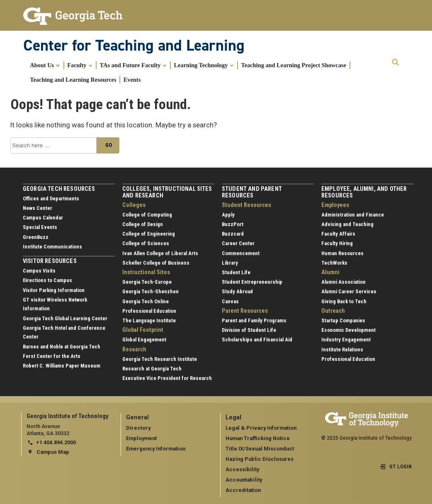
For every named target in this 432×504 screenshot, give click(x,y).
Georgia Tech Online (146, 301)
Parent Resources (245, 311)
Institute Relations (342, 349)
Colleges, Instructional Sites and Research (167, 192)
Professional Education (149, 311)
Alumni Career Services (349, 291)
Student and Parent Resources (252, 192)
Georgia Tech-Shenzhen (150, 291)
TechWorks (334, 263)
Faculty (80, 65)
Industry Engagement (346, 340)
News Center (38, 208)
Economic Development (348, 330)
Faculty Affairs (338, 234)
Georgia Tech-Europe (147, 282)
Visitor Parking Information (54, 290)
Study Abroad (237, 291)
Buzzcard (233, 234)
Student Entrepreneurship (252, 282)
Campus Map (53, 452)
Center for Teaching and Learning (134, 45)
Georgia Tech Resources (59, 189)
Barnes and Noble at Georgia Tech (62, 347)
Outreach (333, 311)
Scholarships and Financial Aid (257, 340)
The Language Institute (149, 320)
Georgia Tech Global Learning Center (65, 318)
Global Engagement (144, 340)
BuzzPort (233, 224)
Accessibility (242, 469)
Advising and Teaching (347, 224)
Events (132, 80)
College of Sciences (146, 243)
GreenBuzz (36, 237)
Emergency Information (156, 449)
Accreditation (243, 490)
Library (230, 263)
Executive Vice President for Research (167, 378)
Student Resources (246, 205)
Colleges (134, 205)
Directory (138, 428)
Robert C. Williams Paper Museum (62, 366)
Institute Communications (52, 247)
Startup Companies (343, 320)
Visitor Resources (50, 261)
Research (134, 349)
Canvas (230, 301)
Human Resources (342, 253)
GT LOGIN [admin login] (400, 466)
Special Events (40, 227)
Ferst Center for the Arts (52, 356)
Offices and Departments (51, 198)
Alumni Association (343, 282)
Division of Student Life (249, 330)
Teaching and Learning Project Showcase (293, 65)
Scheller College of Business (156, 263)
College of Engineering (149, 234)
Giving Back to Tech (344, 301)
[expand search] (396, 63)
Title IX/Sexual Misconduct (260, 449)
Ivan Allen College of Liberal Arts (160, 253)
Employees (335, 205)
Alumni (330, 272)
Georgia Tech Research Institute (160, 359)
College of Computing (147, 215)
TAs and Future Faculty (133, 65)
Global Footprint (143, 330)
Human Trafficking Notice (258, 438)
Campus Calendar (43, 218)
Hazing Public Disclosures (260, 459)
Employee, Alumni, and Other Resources (364, 192)
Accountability (244, 480)
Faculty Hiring (337, 243)
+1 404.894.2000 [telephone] (56, 442)
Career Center (238, 243)
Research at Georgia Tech (152, 369)
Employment (141, 438)
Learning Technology (204, 65)
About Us (45, 65)
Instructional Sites (146, 272)
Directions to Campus (47, 280)
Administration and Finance (353, 215)
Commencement (241, 253)
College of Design (143, 224)
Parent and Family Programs (254, 320)
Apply (228, 215)
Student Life (236, 272)
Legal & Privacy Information (261, 428)
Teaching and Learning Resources (73, 80)
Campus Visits (39, 271)
